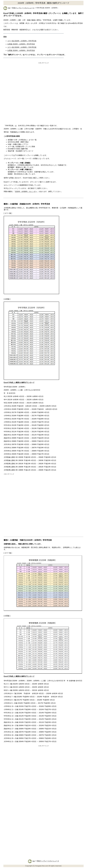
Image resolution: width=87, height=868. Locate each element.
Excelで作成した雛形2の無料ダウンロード (19, 676)
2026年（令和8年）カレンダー (26, 192)
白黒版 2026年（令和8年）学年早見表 (21, 44)
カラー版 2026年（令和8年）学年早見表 (22, 41)
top (7, 8)
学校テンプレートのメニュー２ (23, 8)
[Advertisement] (43, 79)
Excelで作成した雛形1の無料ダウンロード (19, 382)
